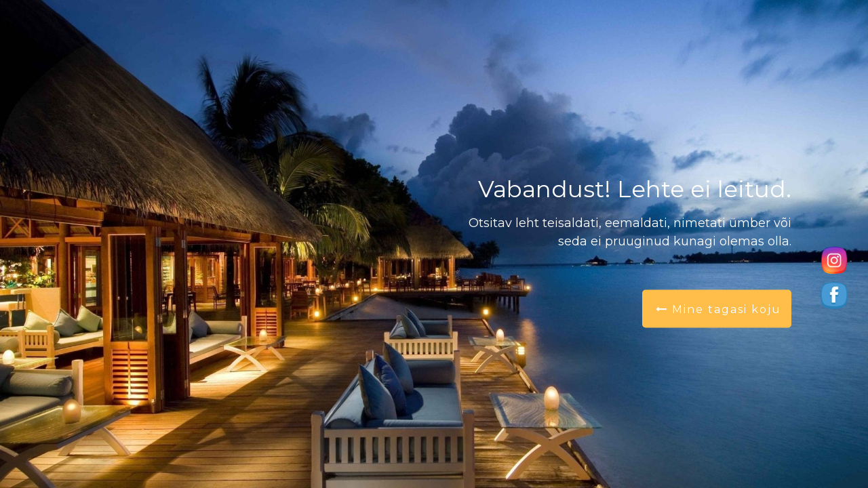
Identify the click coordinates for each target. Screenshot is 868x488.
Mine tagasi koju (718, 309)
